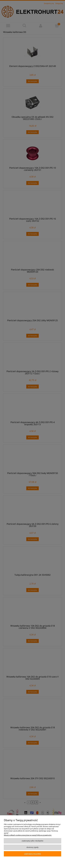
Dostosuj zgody (33, 847)
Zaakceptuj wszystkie (32, 854)
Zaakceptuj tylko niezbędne (32, 841)
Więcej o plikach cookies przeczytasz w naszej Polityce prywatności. (28, 835)
